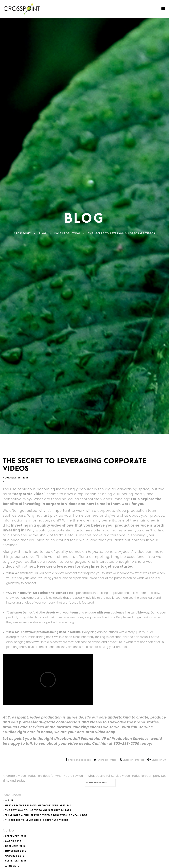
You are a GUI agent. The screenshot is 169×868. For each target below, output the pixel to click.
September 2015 (16, 861)
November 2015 (16, 851)
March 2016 (13, 841)
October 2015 (15, 856)
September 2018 (16, 836)
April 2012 (12, 866)
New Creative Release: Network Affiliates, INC (38, 806)
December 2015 (16, 846)
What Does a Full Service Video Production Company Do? (127, 776)
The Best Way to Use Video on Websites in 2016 (38, 810)
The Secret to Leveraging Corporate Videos (37, 820)
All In (9, 800)
